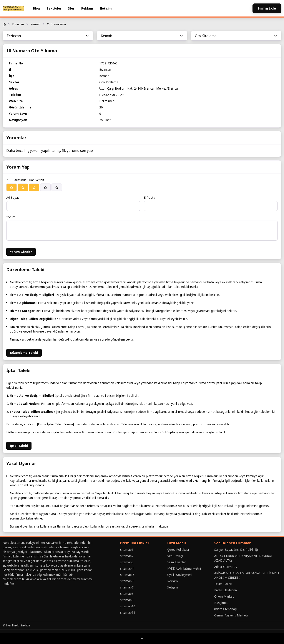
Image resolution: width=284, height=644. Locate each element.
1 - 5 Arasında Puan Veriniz (26, 180)
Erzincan (18, 24)
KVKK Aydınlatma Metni (184, 568)
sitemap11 (128, 612)
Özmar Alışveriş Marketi (231, 615)
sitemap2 (127, 556)
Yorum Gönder (21, 252)
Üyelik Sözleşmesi (180, 575)
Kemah (35, 24)
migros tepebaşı (226, 609)
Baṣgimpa (221, 603)
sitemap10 (128, 606)
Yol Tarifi (105, 120)
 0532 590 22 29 (111, 95)
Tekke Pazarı (223, 584)
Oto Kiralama (56, 24)
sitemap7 (127, 587)
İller (71, 8)
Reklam (87, 8)
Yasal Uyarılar (177, 562)
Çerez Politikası (178, 550)
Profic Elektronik (226, 590)
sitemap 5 (127, 575)
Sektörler (54, 8)
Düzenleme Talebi (24, 353)
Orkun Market (224, 596)
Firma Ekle (267, 8)
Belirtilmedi (107, 101)
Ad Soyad (13, 197)
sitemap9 (127, 600)
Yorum (11, 217)
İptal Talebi (19, 446)
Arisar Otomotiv (226, 567)
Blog (36, 8)
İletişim (106, 8)
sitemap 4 (127, 568)
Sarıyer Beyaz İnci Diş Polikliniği (236, 550)
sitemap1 (127, 550)
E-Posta (149, 197)
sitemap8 (127, 594)
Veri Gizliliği (175, 556)
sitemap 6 (127, 581)
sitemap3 (127, 562)
